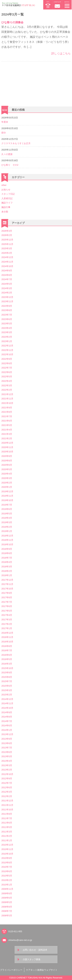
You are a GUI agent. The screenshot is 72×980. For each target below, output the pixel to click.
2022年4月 (7, 381)
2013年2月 (7, 770)
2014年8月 (7, 717)
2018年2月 (7, 571)
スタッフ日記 (8, 194)
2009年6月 (7, 898)
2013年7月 (7, 748)
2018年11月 (7, 540)
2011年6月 (7, 823)
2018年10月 (7, 544)
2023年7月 (7, 315)
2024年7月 (7, 279)
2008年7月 (7, 911)
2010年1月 (7, 885)
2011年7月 (7, 818)
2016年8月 (7, 646)
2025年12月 (7, 240)
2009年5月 (7, 902)
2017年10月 (7, 589)
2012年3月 (7, 792)
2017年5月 (7, 611)
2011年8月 (7, 814)
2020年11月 (7, 447)
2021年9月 (7, 408)
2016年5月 (7, 659)
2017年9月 (7, 593)
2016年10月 (7, 642)
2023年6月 (7, 319)
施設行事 (6, 207)
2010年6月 (7, 871)
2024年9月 (7, 271)
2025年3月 (7, 248)
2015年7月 (7, 681)
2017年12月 (7, 580)
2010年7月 (7, 867)
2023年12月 (7, 297)
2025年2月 (7, 253)
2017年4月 (7, 615)
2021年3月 (7, 434)
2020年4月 (7, 474)
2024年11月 (7, 262)
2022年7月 (7, 368)
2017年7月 (7, 602)
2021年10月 (7, 403)
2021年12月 (7, 394)
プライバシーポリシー (11, 970)
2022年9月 (7, 359)
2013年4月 (7, 761)
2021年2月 (7, 438)
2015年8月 (7, 677)
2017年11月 (7, 584)
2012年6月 (7, 787)
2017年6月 (7, 606)
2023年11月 (7, 301)
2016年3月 (7, 664)
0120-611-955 (15, 931)
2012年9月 (7, 778)
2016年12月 (7, 633)
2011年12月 (7, 801)
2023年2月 (7, 337)
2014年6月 (7, 726)
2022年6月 (7, 372)
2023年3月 (7, 332)
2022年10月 (7, 354)
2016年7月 (7, 650)
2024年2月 (7, 293)
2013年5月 (7, 756)
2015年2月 (7, 695)
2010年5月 (7, 876)
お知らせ (6, 190)
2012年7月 (7, 783)
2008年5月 (7, 916)
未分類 (5, 212)
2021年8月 (7, 412)
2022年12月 (7, 346)
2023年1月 (7, 341)
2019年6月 (7, 509)
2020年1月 (7, 487)
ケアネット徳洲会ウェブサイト (42, 970)
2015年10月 (7, 668)
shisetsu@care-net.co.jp (20, 940)
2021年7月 (7, 416)
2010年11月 (7, 849)
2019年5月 (7, 514)
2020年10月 (7, 452)
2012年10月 (7, 774)
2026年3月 (7, 231)
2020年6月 (7, 465)
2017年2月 (7, 624)
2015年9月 (7, 673)
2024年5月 (7, 284)
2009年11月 (7, 889)
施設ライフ (7, 203)
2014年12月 (7, 699)
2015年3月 (7, 690)
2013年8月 (7, 743)
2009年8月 (7, 893)
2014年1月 (7, 730)
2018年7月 (7, 558)
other (4, 185)
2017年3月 (7, 620)
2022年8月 (7, 363)
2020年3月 (7, 478)
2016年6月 (7, 655)
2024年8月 (7, 275)
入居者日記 (7, 198)
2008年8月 (7, 907)
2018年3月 (7, 567)
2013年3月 (7, 765)
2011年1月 (7, 840)
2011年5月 (7, 827)
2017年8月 (7, 597)
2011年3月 (7, 832)
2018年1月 (7, 575)
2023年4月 (7, 328)
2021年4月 (7, 430)
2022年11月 (7, 350)
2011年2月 (7, 836)
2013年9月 (7, 739)
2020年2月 (7, 483)
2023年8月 (7, 310)
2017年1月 (7, 628)
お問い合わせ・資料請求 (35, 950)
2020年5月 (7, 469)
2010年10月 (7, 854)
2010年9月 (7, 858)
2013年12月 (7, 734)
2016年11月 (7, 637)
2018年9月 (7, 549)
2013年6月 (7, 752)
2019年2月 (7, 527)
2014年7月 (7, 721)
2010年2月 (7, 880)
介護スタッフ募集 (32, 959)
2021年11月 (7, 399)
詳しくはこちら (61, 53)
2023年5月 (7, 324)
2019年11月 (7, 496)
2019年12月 (7, 491)
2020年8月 (7, 461)
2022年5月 (7, 377)
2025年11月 (7, 244)
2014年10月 (7, 708)
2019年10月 (7, 500)
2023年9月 (7, 306)
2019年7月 (7, 505)
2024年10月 (7, 266)
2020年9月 (7, 456)
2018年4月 (7, 562)
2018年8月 (7, 553)
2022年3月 (7, 385)
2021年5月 (7, 425)
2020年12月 (7, 443)
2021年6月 (7, 421)
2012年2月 (7, 796)
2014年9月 (7, 712)
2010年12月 (7, 845)
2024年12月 (7, 257)
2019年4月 (7, 518)
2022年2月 (7, 390)
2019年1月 (7, 531)
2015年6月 (7, 686)
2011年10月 (7, 810)
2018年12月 (7, 536)
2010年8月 (7, 863)
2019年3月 (7, 522)
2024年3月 (7, 288)
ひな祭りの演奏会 (12, 22)
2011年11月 (7, 805)
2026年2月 (7, 235)
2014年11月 (7, 703)
